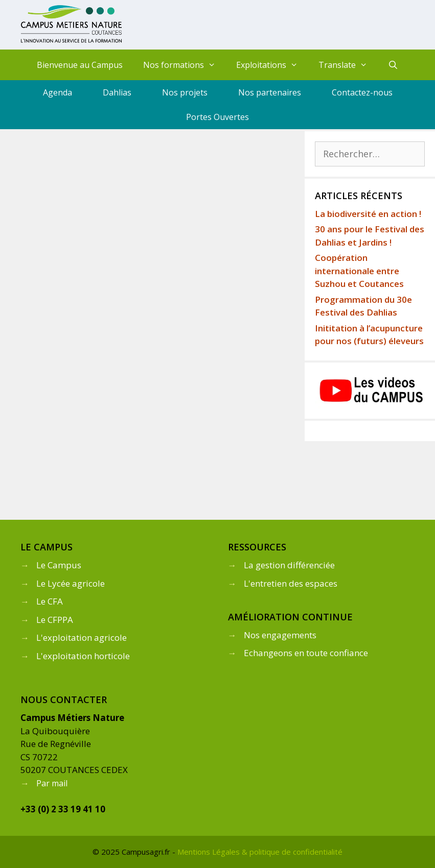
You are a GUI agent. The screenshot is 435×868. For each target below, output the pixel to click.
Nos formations (185, 65)
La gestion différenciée (289, 565)
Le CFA (50, 601)
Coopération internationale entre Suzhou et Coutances (359, 271)
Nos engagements (280, 635)
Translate (348, 65)
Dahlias (117, 92)
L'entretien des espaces (291, 583)
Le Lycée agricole (71, 583)
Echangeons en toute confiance (306, 653)
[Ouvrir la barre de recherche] (393, 65)
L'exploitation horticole (83, 656)
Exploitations (272, 65)
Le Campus (59, 565)
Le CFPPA (55, 620)
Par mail (52, 783)
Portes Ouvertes (217, 117)
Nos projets (185, 92)
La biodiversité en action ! (368, 214)
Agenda (58, 92)
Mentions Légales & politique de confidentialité (260, 852)
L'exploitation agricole (82, 637)
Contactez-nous (362, 92)
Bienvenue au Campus (80, 65)
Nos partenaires (270, 92)
